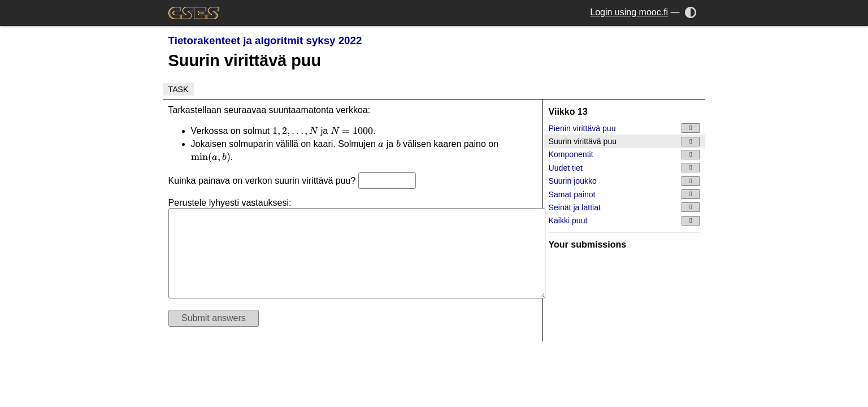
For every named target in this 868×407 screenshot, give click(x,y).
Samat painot (624, 194)
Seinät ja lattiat (624, 207)
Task (179, 89)
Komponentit (624, 155)
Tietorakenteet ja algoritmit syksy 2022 (265, 40)
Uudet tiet (624, 168)
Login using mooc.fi (629, 12)
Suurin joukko (624, 181)
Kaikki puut (624, 221)
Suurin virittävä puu (624, 142)
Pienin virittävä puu (624, 128)
